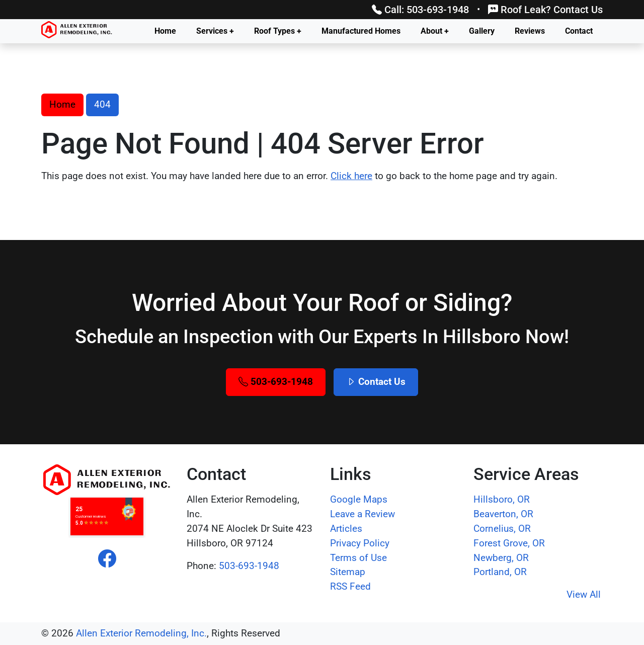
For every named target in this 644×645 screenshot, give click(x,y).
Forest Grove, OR (509, 543)
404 (102, 104)
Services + (215, 31)
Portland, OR (500, 572)
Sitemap (348, 572)
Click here (351, 176)
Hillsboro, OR (502, 499)
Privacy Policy (360, 543)
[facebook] (107, 559)
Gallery (482, 31)
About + (435, 31)
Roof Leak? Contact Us (545, 10)
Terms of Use (358, 558)
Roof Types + (278, 31)
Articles (346, 529)
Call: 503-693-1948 (420, 10)
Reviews (530, 31)
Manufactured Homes (361, 31)
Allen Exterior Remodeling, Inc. (141, 633)
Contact (579, 31)
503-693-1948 (276, 382)
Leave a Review (363, 514)
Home (165, 31)
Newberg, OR (501, 558)
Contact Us (376, 382)
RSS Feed (350, 586)
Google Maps (359, 499)
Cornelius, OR (502, 529)
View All (584, 594)
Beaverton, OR (503, 514)
